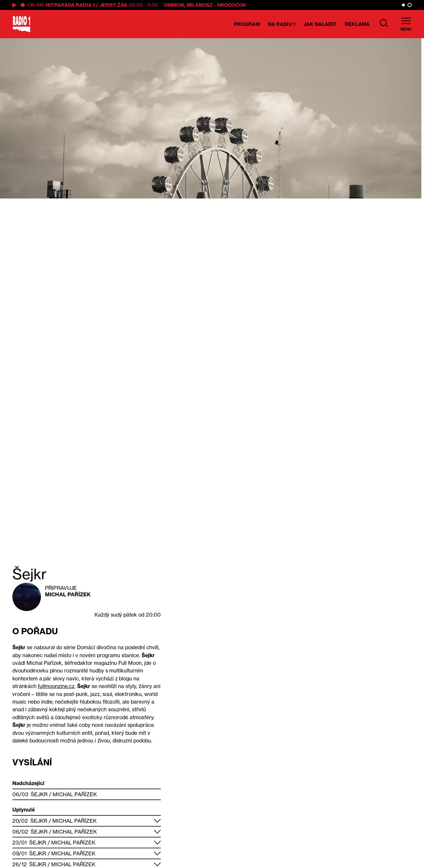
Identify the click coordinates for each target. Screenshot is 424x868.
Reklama (357, 24)
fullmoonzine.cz (56, 686)
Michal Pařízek (68, 594)
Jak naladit (320, 24)
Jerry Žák (114, 5)
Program (247, 24)
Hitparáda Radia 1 (70, 5)
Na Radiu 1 (282, 24)
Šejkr (39, 794)
